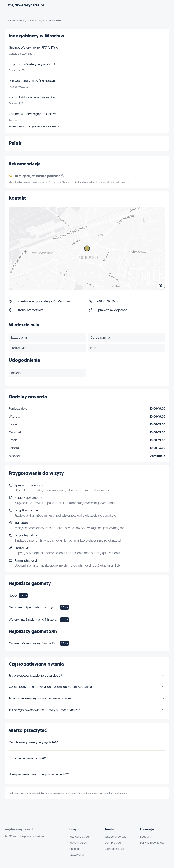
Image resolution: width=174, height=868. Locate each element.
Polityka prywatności (153, 843)
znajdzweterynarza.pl (26, 5)
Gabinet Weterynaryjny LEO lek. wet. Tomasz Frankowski (34, 114)
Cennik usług (113, 843)
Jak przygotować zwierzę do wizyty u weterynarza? (44, 710)
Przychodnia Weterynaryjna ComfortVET (34, 64)
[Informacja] (63, 176)
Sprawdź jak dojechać (112, 310)
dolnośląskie (34, 20)
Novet (13, 595)
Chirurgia (75, 849)
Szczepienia (76, 855)
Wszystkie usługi (79, 837)
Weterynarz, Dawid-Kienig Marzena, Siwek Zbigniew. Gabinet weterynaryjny (34, 619)
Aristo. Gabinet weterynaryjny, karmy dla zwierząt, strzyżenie (34, 97)
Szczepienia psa (114, 849)
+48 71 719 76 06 (108, 301)
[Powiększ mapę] (87, 248)
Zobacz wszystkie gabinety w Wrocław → (34, 126)
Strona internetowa (30, 310)
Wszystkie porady (115, 837)
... (129, 793)
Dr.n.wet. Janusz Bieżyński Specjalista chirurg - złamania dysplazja (34, 81)
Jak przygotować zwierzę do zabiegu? (35, 675)
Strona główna (16, 20)
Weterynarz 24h (79, 843)
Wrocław (48, 20)
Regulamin (147, 837)
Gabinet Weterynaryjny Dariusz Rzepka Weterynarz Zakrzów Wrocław (34, 643)
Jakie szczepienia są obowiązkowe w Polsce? (40, 698)
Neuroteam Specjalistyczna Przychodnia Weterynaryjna (34, 607)
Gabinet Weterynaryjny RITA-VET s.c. (34, 47)
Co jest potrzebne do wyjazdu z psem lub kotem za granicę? (51, 687)
